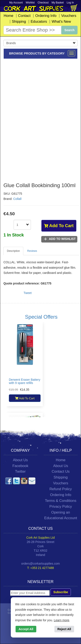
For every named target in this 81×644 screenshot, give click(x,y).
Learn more (62, 620)
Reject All (64, 629)
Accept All (26, 629)
